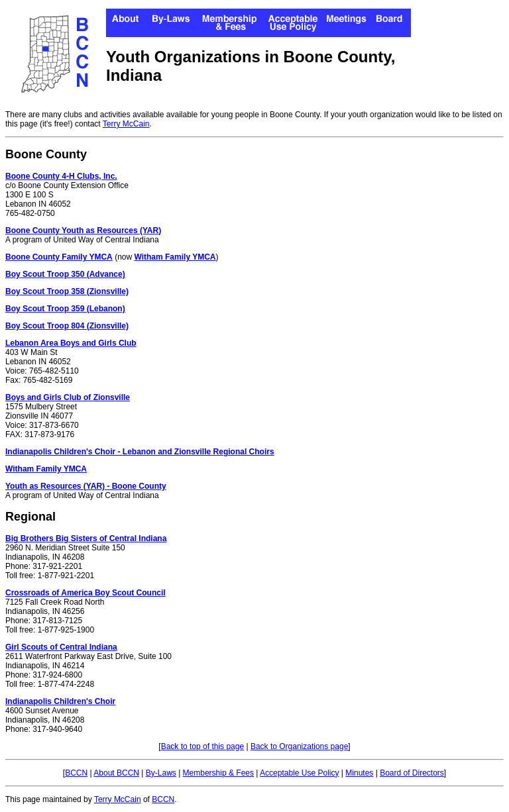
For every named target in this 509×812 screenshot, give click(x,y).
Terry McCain (126, 124)
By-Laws (161, 773)
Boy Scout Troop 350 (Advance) (65, 274)
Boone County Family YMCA (59, 257)
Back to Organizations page (299, 746)
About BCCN (116, 773)
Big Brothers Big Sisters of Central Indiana (86, 538)
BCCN (76, 773)
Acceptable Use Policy (299, 773)
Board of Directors (412, 773)
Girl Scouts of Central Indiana (61, 647)
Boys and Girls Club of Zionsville (68, 397)
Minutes (359, 773)
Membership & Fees (218, 773)
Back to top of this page (202, 746)
